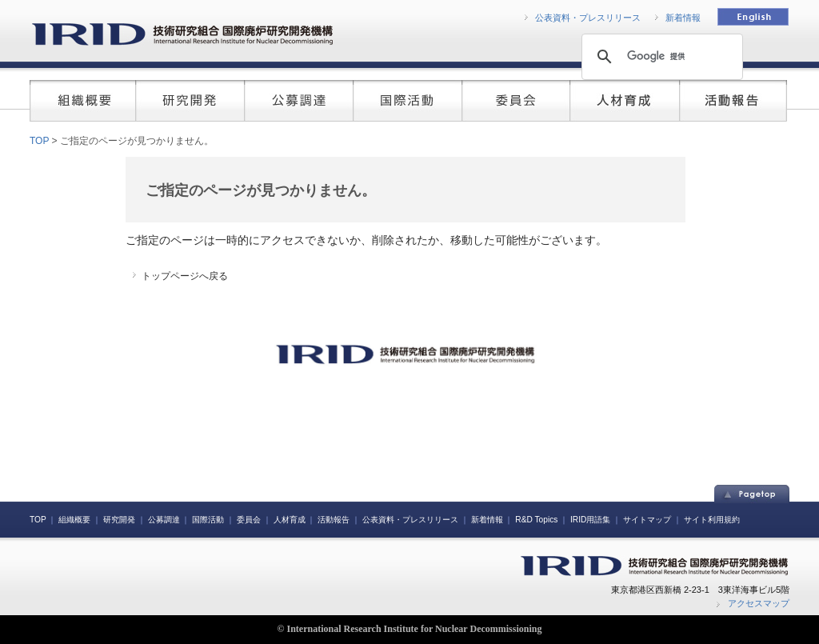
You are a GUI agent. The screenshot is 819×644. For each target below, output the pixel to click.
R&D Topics (536, 520)
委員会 (249, 520)
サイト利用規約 (712, 520)
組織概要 (74, 520)
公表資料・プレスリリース (588, 18)
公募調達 (164, 520)
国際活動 (208, 520)
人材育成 (290, 520)
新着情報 (683, 18)
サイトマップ (647, 520)
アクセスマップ (759, 603)
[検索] (660, 56)
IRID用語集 (590, 520)
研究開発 (119, 520)
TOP (39, 141)
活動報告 (334, 520)
